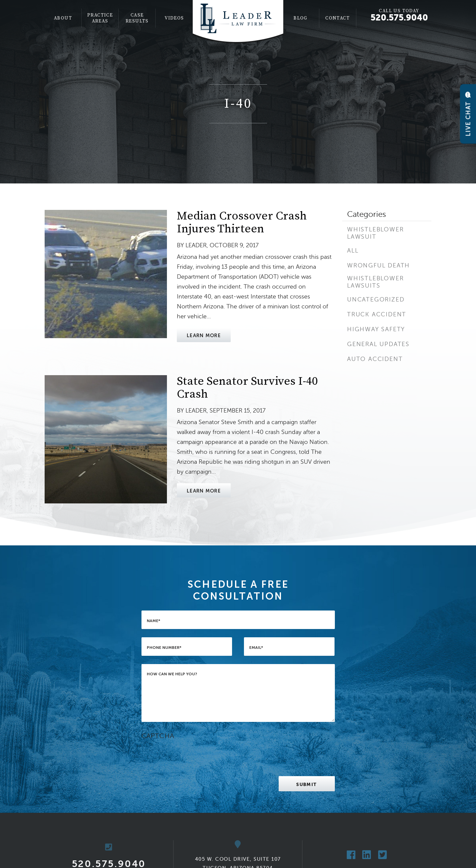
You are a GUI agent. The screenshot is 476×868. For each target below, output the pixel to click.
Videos (174, 18)
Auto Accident (375, 359)
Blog (300, 18)
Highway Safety (376, 329)
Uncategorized (376, 299)
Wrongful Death (378, 265)
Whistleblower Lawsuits (375, 282)
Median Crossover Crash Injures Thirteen (242, 223)
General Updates (378, 344)
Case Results (137, 18)
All (353, 251)
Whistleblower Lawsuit (375, 233)
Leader (196, 245)
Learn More (204, 335)
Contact (337, 18)
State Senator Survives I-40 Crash (247, 388)
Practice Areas (100, 18)
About (63, 18)
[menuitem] (63, 18)
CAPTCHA (158, 736)
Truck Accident (377, 314)
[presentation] (192, 755)
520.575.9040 (399, 18)
